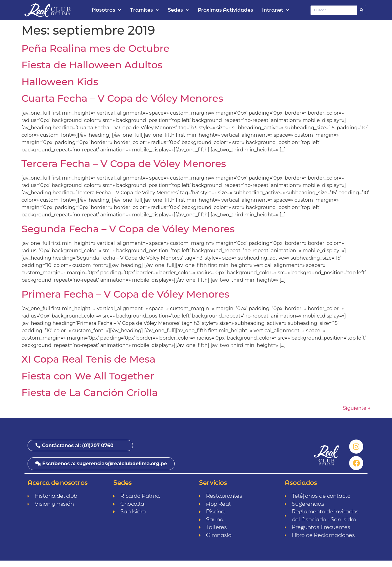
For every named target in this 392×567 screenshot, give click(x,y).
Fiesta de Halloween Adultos (92, 65)
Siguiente (357, 408)
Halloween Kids (60, 82)
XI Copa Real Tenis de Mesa (89, 359)
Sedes (178, 10)
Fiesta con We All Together (88, 376)
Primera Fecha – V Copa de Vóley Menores (125, 294)
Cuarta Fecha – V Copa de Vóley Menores (122, 98)
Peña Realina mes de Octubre (95, 48)
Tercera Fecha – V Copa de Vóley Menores (124, 164)
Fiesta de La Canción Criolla (90, 392)
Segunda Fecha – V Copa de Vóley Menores (128, 229)
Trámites (144, 10)
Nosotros (106, 10)
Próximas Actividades (225, 10)
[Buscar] (362, 10)
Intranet (276, 10)
